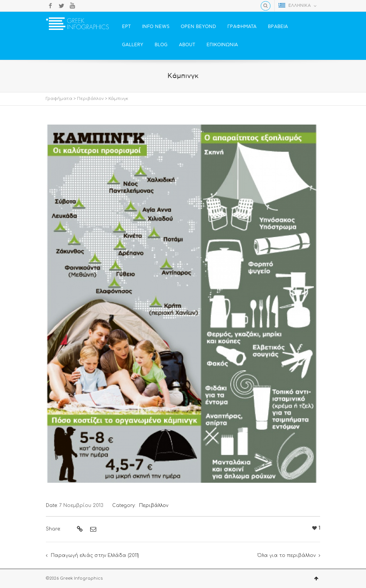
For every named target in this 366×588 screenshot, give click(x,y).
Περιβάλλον (90, 99)
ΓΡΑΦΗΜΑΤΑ (242, 27)
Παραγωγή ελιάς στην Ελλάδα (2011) (95, 555)
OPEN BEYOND (198, 27)
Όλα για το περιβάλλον (286, 555)
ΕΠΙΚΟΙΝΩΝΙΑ (222, 45)
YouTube (72, 6)
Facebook (50, 6)
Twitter (61, 6)
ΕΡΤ (126, 27)
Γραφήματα (59, 99)
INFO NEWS (156, 27)
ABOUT (187, 45)
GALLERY (133, 45)
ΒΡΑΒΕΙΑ (278, 27)
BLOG (161, 45)
